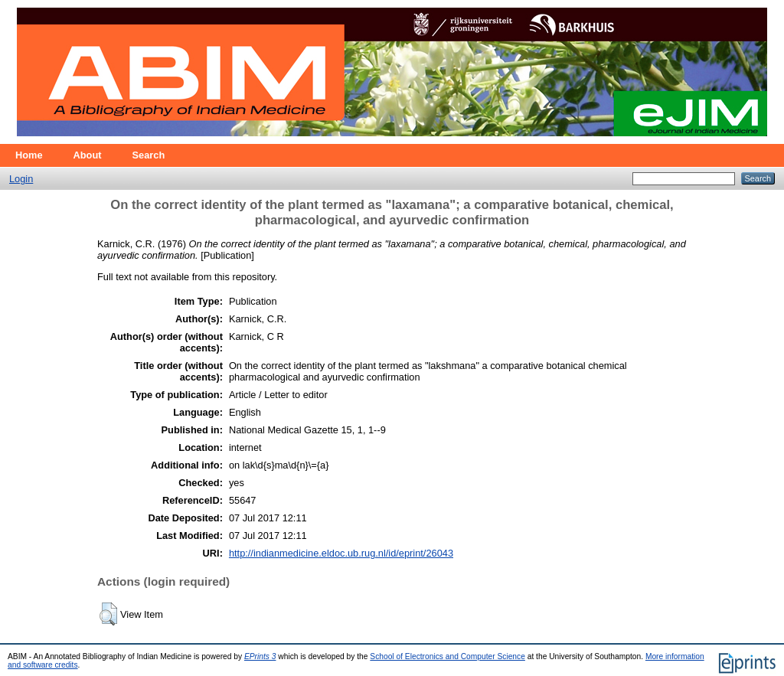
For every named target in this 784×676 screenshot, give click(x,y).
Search (149, 155)
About (88, 155)
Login (21, 179)
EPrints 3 (260, 656)
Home (29, 155)
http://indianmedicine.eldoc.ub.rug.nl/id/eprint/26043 (341, 553)
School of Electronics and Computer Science (448, 656)
